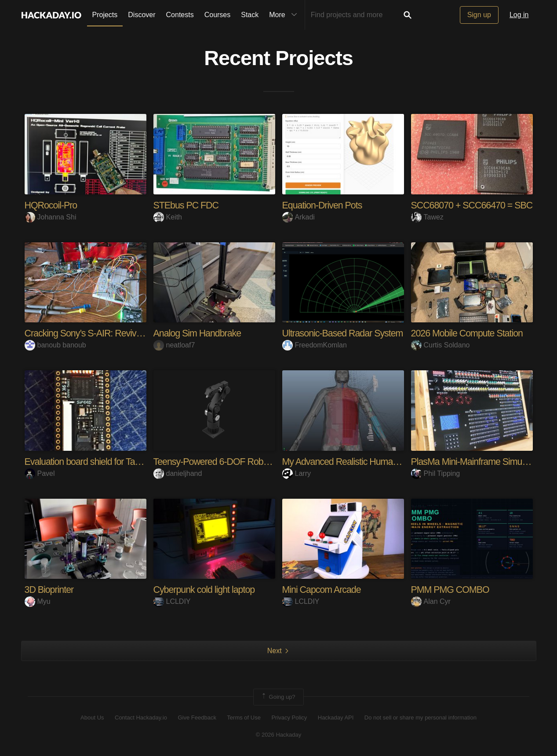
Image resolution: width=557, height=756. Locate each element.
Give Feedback (197, 718)
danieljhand (178, 473)
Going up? (278, 697)
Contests (180, 15)
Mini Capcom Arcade (323, 590)
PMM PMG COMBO (451, 590)
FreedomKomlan (315, 345)
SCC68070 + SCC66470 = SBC (474, 205)
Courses (218, 15)
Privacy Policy (289, 718)
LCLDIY (172, 601)
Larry (297, 473)
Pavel (40, 473)
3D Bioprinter (50, 590)
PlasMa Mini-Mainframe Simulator (477, 462)
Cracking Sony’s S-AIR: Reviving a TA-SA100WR (121, 333)
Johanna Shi (51, 217)
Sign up (479, 15)
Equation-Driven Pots (324, 205)
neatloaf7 (174, 345)
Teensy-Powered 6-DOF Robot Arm (223, 462)
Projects (105, 15)
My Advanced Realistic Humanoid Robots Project (377, 462)
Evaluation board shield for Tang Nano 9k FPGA (118, 462)
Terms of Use (244, 718)
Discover (142, 15)
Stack (250, 15)
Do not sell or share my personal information (420, 718)
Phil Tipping (436, 473)
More (285, 15)
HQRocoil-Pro (52, 205)
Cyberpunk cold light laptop (206, 590)
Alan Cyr (431, 601)
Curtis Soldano (441, 345)
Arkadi (299, 217)
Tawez (427, 217)
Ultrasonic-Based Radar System (345, 333)
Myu (38, 601)
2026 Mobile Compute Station (469, 333)
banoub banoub (55, 345)
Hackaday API (336, 718)
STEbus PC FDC (187, 205)
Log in (519, 15)
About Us (92, 718)
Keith (168, 217)
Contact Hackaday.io (141, 718)
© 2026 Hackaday (279, 734)
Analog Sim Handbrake (199, 333)
